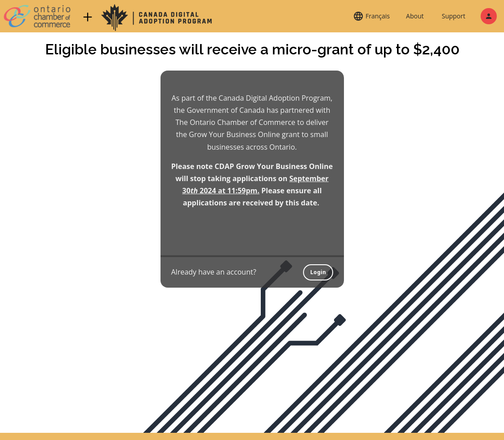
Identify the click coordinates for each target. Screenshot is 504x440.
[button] (371, 16)
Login (318, 272)
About (415, 16)
